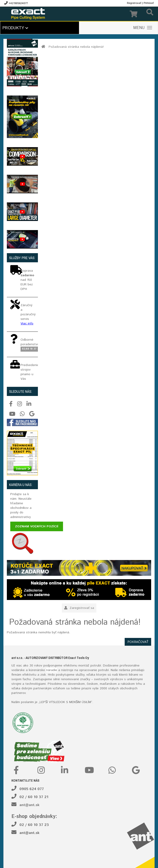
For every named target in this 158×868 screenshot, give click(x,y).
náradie (52, 670)
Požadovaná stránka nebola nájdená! (76, 47)
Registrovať (134, 3)
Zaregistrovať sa (79, 608)
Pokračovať (138, 642)
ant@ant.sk (29, 805)
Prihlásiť (149, 3)
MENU (143, 28)
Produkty (15, 28)
